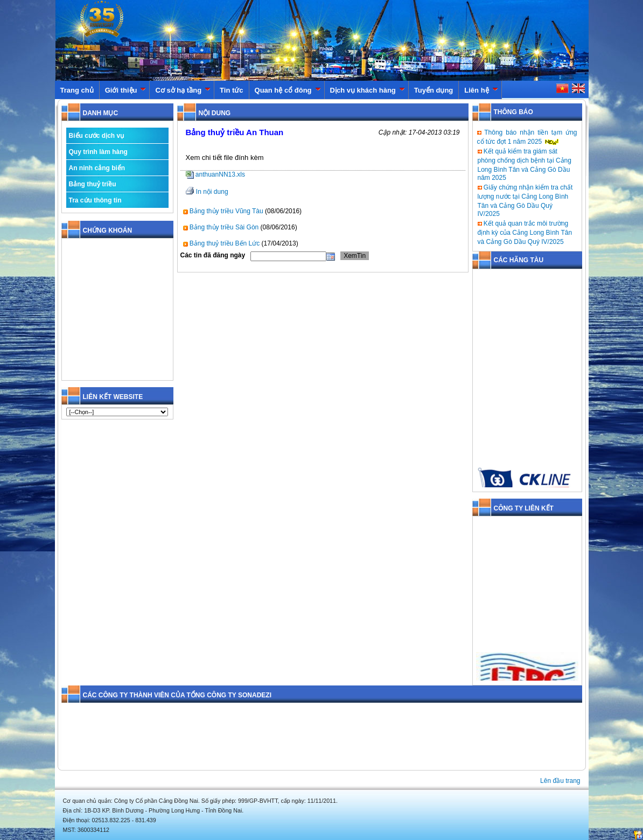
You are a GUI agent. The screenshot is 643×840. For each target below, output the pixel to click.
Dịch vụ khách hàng (368, 90)
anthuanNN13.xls (215, 174)
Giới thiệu (126, 90)
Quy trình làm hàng (98, 152)
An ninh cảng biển (97, 168)
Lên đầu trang (560, 781)
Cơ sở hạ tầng (183, 90)
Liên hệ (481, 90)
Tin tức (231, 90)
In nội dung (212, 192)
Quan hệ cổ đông (288, 90)
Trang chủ (77, 90)
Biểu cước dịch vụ (97, 136)
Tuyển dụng (434, 90)
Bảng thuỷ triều (93, 184)
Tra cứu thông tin (95, 200)
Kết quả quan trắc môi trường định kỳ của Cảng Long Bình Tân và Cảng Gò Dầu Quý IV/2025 (525, 233)
